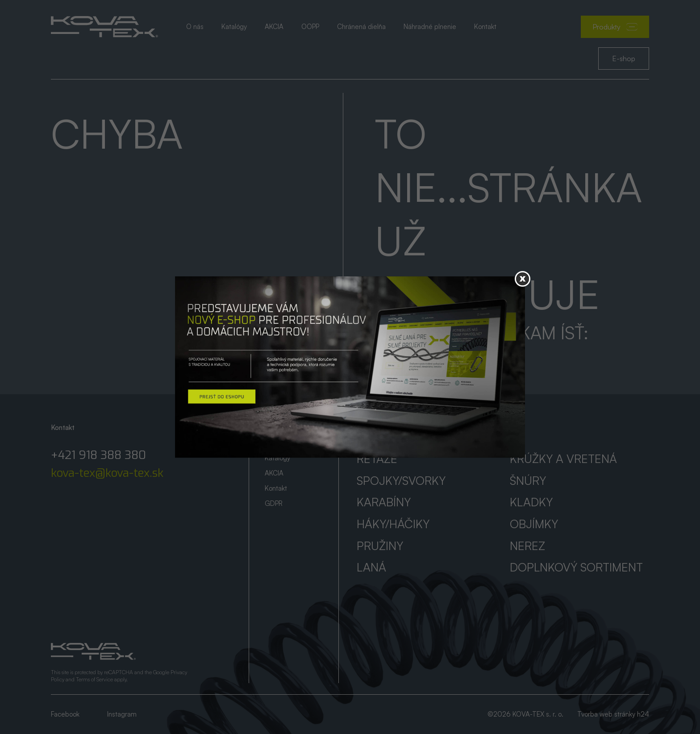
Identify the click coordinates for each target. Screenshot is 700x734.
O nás (195, 27)
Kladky (531, 502)
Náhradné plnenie (430, 27)
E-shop (624, 58)
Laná (371, 567)
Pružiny (380, 546)
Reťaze (377, 459)
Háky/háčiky (393, 524)
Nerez (527, 546)
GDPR (274, 503)
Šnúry (528, 480)
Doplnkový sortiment (576, 567)
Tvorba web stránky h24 (613, 714)
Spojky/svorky (401, 480)
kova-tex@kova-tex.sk (107, 473)
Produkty (615, 27)
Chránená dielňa (361, 27)
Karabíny (384, 502)
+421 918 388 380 (98, 455)
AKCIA (274, 27)
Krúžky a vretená (563, 459)
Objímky (534, 524)
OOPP (310, 27)
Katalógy (234, 27)
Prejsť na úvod (419, 356)
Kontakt (485, 27)
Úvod (272, 427)
